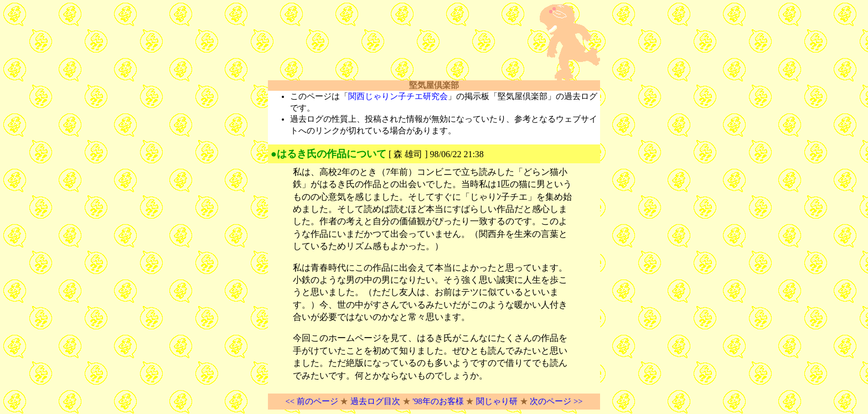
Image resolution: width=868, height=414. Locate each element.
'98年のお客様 (438, 401)
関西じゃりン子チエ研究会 (398, 96)
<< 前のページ (311, 401)
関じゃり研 (497, 401)
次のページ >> (556, 401)
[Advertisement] (397, 43)
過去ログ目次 (375, 401)
